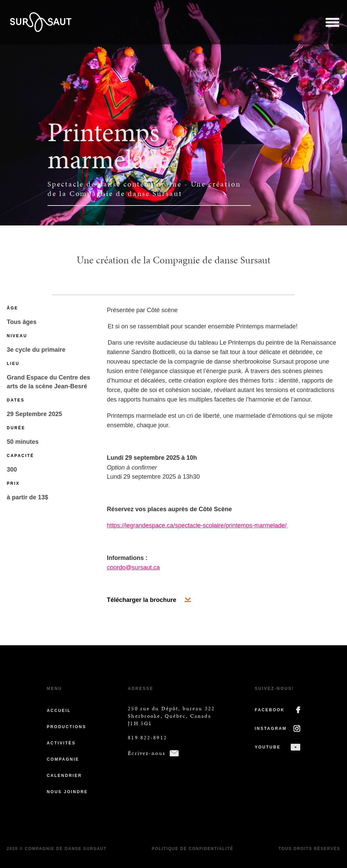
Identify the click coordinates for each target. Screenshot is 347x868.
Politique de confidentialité (193, 849)
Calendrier (64, 776)
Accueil (59, 711)
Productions (66, 727)
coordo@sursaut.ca (133, 567)
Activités (61, 743)
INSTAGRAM (271, 729)
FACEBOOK (270, 710)
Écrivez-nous (147, 753)
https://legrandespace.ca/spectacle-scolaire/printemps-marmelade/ (197, 525)
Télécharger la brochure (141, 600)
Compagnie (63, 759)
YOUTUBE (268, 747)
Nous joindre (67, 792)
